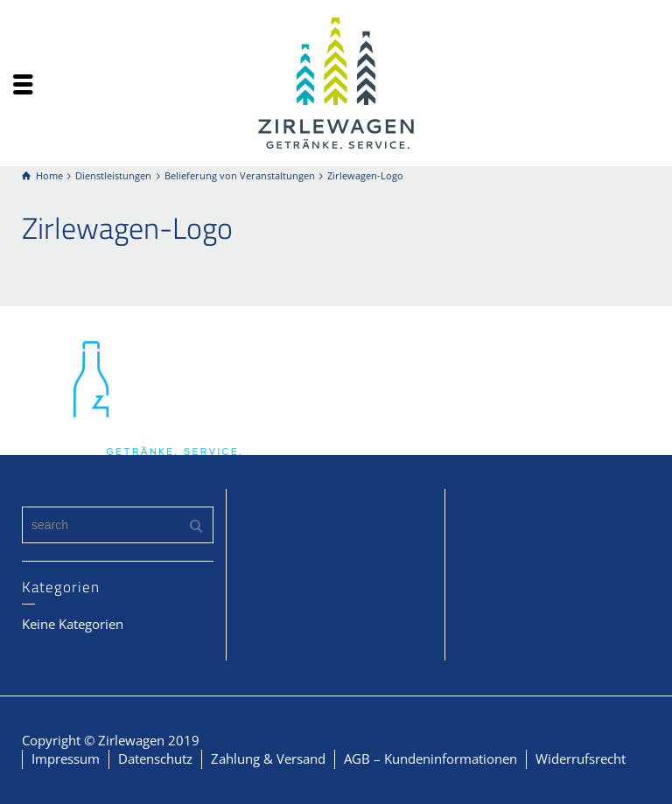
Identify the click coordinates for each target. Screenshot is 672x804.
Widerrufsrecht (581, 759)
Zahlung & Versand (268, 759)
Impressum (66, 759)
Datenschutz (155, 759)
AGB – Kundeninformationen (430, 759)
